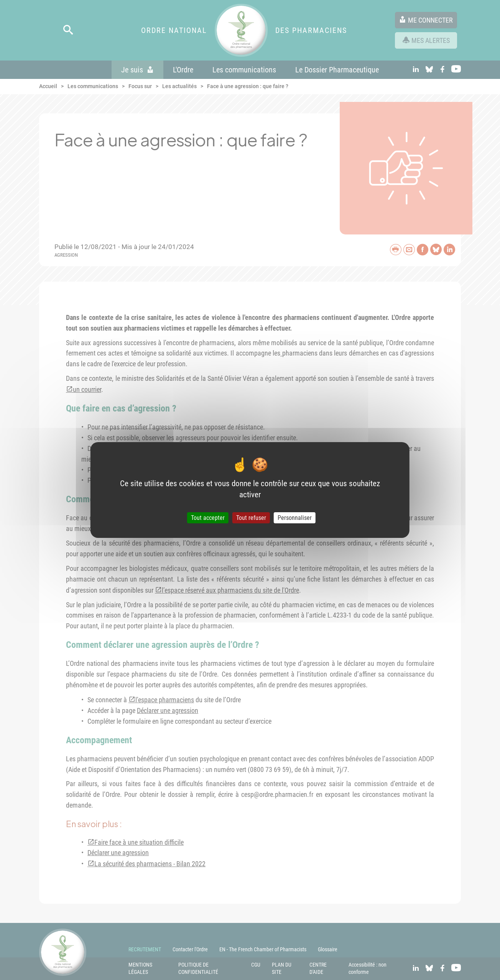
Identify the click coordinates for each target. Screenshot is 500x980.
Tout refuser (251, 518)
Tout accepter (208, 518)
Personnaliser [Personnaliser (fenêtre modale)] (295, 518)
